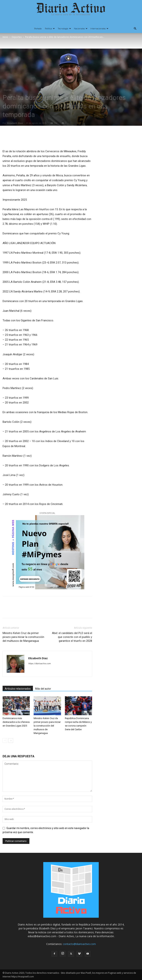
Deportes (17, 37)
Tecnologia (64, 29)
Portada (38, 29)
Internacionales (99, 29)
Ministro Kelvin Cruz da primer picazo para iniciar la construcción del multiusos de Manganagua (23, 637)
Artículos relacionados (18, 689)
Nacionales (81, 29)
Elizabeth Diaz (15, 123)
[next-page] (11, 741)
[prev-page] (5, 741)
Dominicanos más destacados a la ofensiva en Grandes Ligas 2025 (16, 722)
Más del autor (43, 689)
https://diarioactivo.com (39, 664)
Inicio (5, 37)
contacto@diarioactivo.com (79, 944)
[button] (135, 29)
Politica (50, 29)
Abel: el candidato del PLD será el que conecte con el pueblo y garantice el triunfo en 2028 (72, 637)
